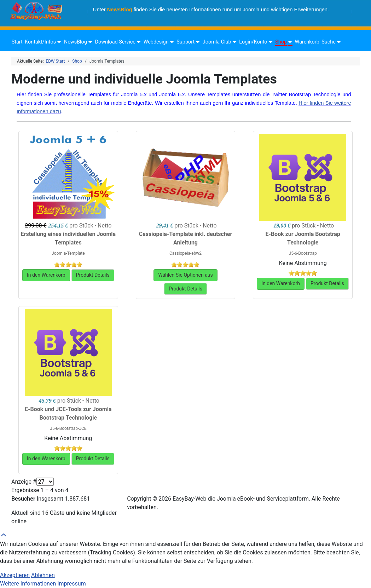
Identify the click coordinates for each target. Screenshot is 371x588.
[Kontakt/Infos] (58, 42)
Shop (281, 42)
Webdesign (156, 42)
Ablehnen (43, 575)
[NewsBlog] (89, 42)
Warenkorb (307, 42)
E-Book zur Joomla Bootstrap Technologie (303, 238)
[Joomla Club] (233, 42)
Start (17, 42)
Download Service (115, 42)
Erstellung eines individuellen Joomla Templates (68, 238)
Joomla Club (217, 42)
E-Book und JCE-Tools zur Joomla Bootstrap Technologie (68, 413)
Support (185, 42)
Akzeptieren (15, 575)
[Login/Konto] (269, 42)
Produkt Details (93, 275)
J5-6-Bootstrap (303, 253)
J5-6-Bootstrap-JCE (68, 428)
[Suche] (338, 42)
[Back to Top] (185, 536)
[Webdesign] (171, 42)
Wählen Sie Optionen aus (185, 275)
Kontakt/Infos (40, 42)
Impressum (72, 584)
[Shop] (289, 42)
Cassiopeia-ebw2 (185, 253)
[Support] (196, 42)
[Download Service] (137, 42)
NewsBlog (120, 10)
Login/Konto (253, 42)
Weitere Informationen (28, 584)
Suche (329, 42)
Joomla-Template (68, 253)
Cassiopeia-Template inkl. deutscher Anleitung (186, 238)
